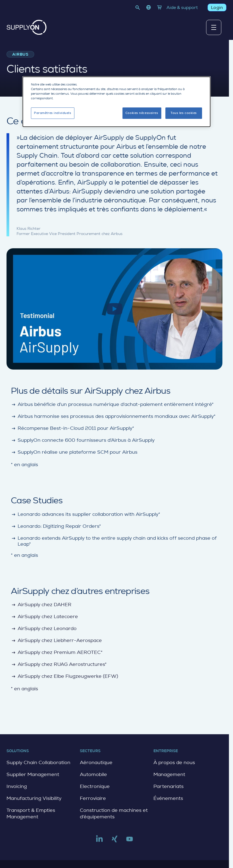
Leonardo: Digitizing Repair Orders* (56, 526)
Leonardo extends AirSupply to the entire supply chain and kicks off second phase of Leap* (114, 541)
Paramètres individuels (53, 112)
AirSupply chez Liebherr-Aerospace (56, 640)
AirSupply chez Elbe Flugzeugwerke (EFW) (64, 676)
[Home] (27, 27)
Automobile (93, 774)
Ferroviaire (93, 798)
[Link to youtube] (130, 841)
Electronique (95, 786)
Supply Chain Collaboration (38, 762)
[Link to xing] (115, 841)
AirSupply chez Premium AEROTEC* (57, 652)
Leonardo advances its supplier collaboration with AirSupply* (86, 514)
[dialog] (117, 101)
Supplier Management (33, 774)
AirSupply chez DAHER (41, 605)
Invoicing (17, 786)
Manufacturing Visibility (34, 798)
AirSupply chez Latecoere (44, 617)
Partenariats (169, 786)
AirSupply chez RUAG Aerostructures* (59, 664)
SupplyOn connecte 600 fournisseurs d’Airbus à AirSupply (83, 440)
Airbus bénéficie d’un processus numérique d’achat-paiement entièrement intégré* (112, 404)
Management (169, 774)
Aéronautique (96, 762)
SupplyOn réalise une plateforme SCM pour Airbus (74, 452)
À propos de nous (174, 762)
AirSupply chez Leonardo (44, 629)
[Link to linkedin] (99, 841)
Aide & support (182, 7)
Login (217, 7)
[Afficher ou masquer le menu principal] (214, 27)
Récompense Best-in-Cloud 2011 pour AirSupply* (73, 428)
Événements (168, 798)
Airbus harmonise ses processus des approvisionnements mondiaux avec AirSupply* (113, 416)
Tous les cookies (184, 112)
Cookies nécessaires (142, 112)
